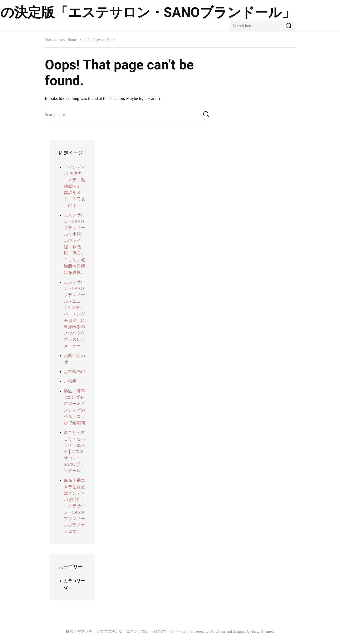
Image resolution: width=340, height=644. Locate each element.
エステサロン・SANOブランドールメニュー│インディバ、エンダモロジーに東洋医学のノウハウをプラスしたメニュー (74, 314)
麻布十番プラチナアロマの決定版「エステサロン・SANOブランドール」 (128, 631)
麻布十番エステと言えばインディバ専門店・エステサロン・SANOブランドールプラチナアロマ (74, 506)
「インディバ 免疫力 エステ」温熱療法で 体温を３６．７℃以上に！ (74, 186)
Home (72, 40)
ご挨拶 (70, 381)
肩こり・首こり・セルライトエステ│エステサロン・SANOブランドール (74, 452)
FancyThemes (263, 631)
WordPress (217, 631)
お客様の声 (74, 372)
